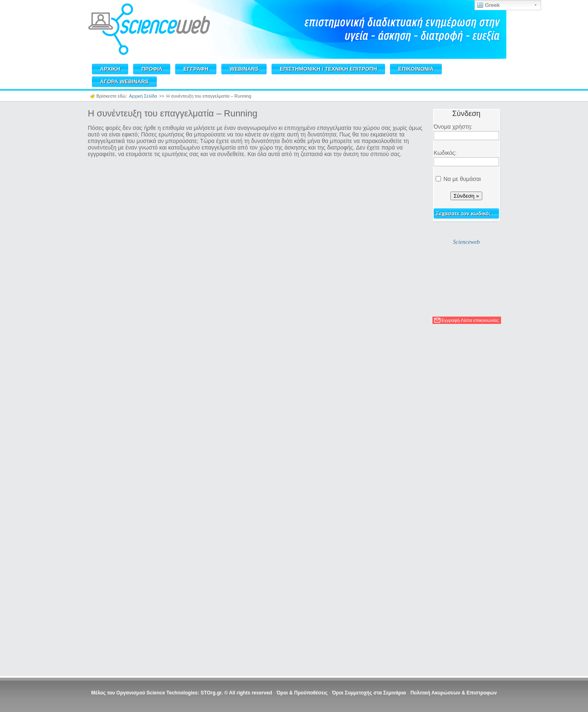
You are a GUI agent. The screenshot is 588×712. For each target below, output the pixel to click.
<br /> (256, 415)
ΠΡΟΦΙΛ (152, 69)
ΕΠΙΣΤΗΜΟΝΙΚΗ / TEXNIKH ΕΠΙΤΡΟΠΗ (328, 69)
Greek (488, 5)
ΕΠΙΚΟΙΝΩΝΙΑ (416, 69)
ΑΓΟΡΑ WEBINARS (124, 81)
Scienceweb (466, 242)
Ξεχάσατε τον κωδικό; (463, 213)
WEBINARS (244, 69)
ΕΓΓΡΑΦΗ (196, 69)
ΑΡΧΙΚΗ (110, 69)
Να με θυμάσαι (462, 179)
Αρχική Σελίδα (143, 96)
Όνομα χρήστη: (453, 127)
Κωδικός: (445, 153)
